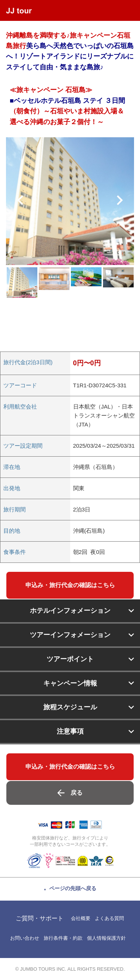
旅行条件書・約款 (63, 938)
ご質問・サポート (40, 918)
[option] (70, 201)
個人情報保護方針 (106, 938)
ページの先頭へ (73, 888)
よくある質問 (109, 918)
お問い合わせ (25, 938)
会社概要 (81, 918)
